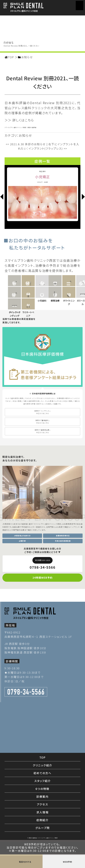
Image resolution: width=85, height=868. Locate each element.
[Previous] (2, 197)
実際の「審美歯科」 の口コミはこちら (42, 482)
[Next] (83, 197)
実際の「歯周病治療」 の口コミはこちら (42, 492)
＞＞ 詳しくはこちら (19, 120)
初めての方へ (42, 834)
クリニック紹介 (43, 826)
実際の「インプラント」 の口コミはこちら (42, 473)
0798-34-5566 (43, 624)
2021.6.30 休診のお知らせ (26, 144)
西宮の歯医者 (32, 127)
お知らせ (25, 135)
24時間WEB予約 (43, 638)
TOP (43, 818)
